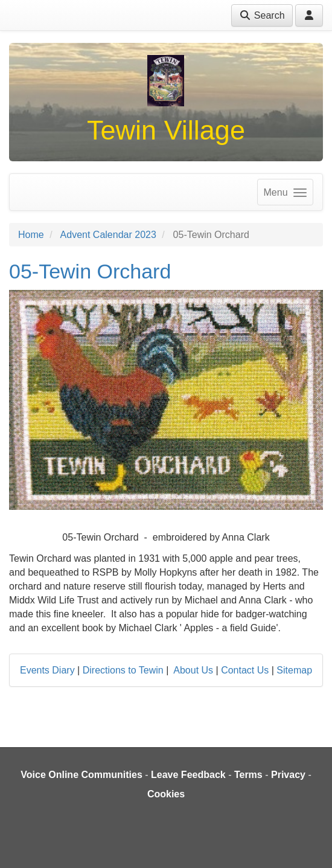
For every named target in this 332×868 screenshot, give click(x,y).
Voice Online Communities (81, 775)
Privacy (288, 775)
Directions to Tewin (123, 670)
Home (31, 235)
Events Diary (47, 670)
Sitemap (294, 670)
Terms (248, 775)
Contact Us (245, 670)
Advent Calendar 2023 (108, 235)
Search (262, 15)
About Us (193, 670)
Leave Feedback (188, 775)
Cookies (166, 794)
